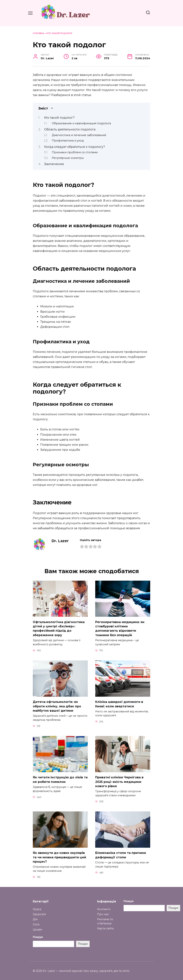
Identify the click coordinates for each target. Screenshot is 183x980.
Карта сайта (105, 926)
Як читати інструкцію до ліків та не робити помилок (60, 778)
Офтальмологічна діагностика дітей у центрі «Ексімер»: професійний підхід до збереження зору (59, 628)
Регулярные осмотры (68, 158)
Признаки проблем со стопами (75, 152)
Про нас (103, 912)
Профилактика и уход (68, 141)
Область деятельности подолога (70, 129)
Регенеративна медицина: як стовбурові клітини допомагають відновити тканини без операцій (120, 628)
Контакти (104, 907)
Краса (37, 907)
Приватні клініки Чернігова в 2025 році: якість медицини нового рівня (119, 780)
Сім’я (36, 922)
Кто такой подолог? (59, 118)
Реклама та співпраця (105, 919)
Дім (35, 917)
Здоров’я (39, 912)
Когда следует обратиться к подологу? (75, 147)
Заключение (54, 164)
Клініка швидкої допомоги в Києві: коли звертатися (119, 703)
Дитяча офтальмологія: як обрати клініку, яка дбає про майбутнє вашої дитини (57, 705)
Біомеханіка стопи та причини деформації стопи (121, 853)
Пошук (38, 935)
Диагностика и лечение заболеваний (79, 135)
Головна (38, 33)
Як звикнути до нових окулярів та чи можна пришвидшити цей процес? (59, 855)
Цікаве (37, 927)
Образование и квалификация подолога (81, 123)
